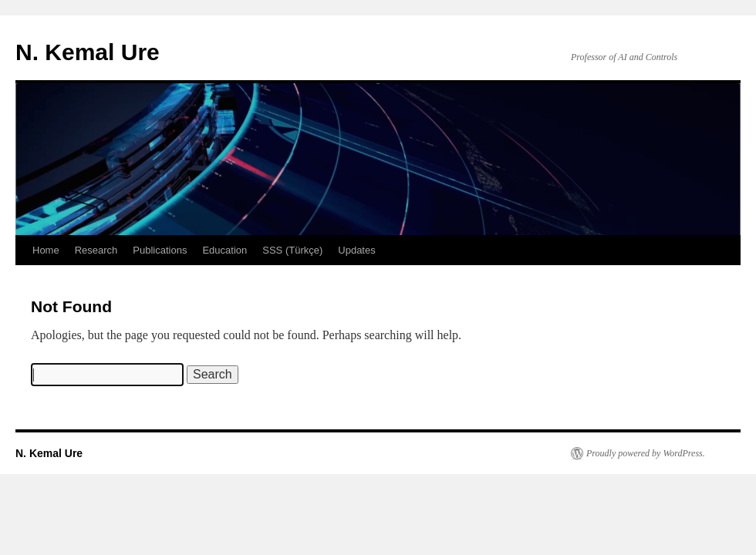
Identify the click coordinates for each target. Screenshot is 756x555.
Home (46, 250)
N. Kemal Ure (88, 52)
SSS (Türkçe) (292, 250)
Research (96, 250)
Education (224, 250)
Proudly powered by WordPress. (646, 453)
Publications (160, 250)
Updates (356, 250)
